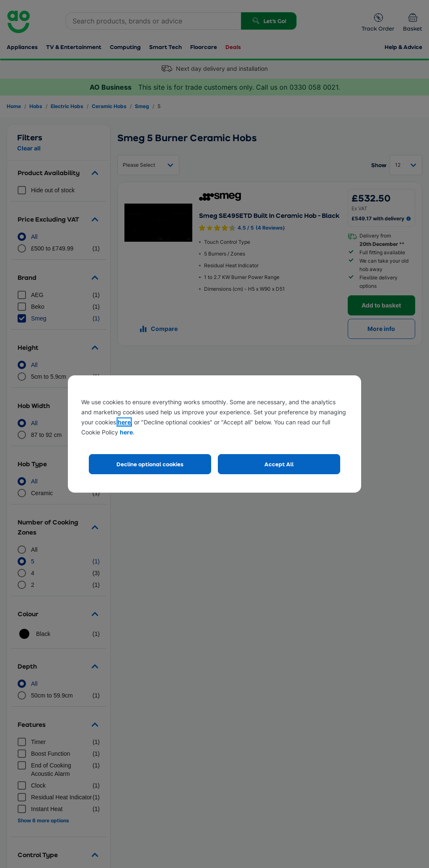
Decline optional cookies (150, 464)
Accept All (279, 464)
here (124, 422)
